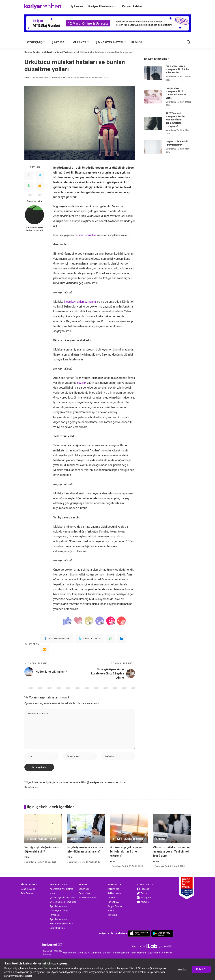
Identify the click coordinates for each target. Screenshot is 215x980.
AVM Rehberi (27, 893)
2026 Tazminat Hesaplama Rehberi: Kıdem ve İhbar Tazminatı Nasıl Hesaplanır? (176, 120)
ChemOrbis (83, 953)
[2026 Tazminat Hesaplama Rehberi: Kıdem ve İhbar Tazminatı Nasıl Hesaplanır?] (153, 124)
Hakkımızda (113, 889)
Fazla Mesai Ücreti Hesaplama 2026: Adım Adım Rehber (178, 69)
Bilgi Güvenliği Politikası (62, 924)
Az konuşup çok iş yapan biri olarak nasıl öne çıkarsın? (127, 852)
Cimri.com (96, 953)
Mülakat (42, 839)
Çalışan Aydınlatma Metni (62, 898)
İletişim (111, 898)
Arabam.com (69, 953)
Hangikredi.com (121, 953)
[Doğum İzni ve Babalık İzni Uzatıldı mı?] (153, 147)
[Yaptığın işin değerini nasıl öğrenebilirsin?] (43, 828)
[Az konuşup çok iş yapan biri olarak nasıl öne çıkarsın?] (129, 828)
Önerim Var (84, 893)
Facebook (143, 889)
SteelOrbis (167, 953)
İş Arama (160, 839)
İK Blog (111, 911)
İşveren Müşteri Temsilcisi (63, 902)
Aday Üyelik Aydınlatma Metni (61, 891)
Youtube (143, 902)
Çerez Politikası (57, 928)
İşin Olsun (112, 915)
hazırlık (82, 383)
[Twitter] (40, 175)
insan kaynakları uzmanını (80, 302)
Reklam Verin (114, 893)
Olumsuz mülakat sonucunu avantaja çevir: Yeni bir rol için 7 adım (172, 852)
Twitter (142, 893)
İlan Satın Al (113, 902)
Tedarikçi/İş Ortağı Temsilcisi (59, 913)
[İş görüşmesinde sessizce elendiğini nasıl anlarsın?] (86, 828)
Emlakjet (107, 953)
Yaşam (52, 839)
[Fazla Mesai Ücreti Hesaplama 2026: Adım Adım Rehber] (153, 73)
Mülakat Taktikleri (133, 839)
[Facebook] (29, 175)
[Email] (40, 186)
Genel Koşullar (28, 889)
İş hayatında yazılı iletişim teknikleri (34, 229)
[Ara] (188, 42)
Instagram (144, 898)
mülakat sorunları (85, 235)
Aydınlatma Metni (58, 906)
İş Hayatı (31, 839)
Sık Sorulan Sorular (88, 898)
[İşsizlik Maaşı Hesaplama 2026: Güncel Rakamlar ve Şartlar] (153, 97)
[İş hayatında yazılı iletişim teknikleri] (34, 215)
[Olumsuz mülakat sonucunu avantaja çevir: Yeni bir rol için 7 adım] (172, 828)
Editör (27, 78)
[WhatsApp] (29, 186)
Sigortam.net (154, 953)
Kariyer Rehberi (115, 906)
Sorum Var (84, 889)
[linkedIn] (122, 639)
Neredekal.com (138, 953)
